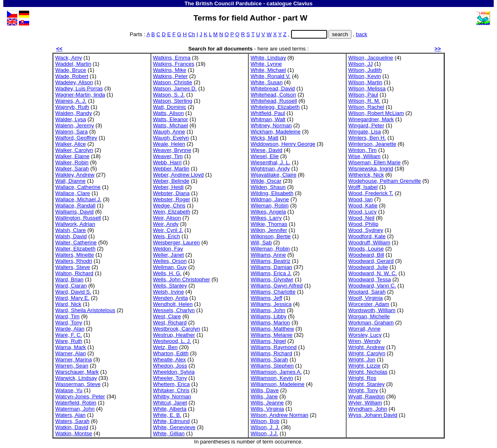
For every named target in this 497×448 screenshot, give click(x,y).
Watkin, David (72, 427)
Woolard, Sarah (367, 292)
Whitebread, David (273, 88)
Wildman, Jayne (269, 199)
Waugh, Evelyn (171, 138)
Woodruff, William (369, 242)
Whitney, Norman (271, 125)
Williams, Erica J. (271, 273)
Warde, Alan (70, 329)
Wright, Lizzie (364, 366)
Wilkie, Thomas (269, 224)
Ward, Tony (69, 323)
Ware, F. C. (68, 335)
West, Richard (170, 323)
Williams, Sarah (269, 360)
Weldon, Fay (168, 249)
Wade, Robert (72, 76)
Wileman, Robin (269, 206)
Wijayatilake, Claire (273, 175)
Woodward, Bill (366, 255)
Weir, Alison (167, 218)
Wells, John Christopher (181, 279)
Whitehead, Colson (273, 95)
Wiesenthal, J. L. (270, 162)
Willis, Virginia (267, 409)
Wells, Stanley (170, 286)
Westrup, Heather (174, 335)
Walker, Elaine (72, 156)
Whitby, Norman (172, 396)
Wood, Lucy (362, 212)
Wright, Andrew (366, 347)
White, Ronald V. (270, 76)
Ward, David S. (73, 292)
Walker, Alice (71, 144)
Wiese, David (266, 150)
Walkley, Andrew (75, 175)
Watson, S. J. (169, 95)
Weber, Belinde (171, 181)
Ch (192, 34)
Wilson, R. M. (364, 101)
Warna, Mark (71, 347)
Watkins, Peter (170, 76)
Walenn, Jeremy (74, 125)
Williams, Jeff (266, 298)
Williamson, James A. (276, 372)
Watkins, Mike (170, 70)
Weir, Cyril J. (168, 230)
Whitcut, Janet (170, 403)
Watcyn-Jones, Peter (80, 396)
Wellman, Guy (170, 267)
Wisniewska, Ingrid (371, 169)
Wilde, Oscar (266, 181)
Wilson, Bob (265, 421)
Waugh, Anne (169, 132)
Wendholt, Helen (173, 304)
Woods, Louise (366, 249)
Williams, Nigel (268, 341)
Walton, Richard (74, 273)
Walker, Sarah (72, 169)
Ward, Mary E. (72, 298)
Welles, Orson (170, 261)
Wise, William (364, 156)
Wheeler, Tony (170, 378)
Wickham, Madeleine (275, 132)
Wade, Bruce (71, 70)
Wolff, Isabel (363, 187)
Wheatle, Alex (169, 360)
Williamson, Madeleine (277, 384)
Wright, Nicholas (368, 372)
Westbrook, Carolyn (177, 329)
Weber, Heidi (168, 187)
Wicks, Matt (264, 138)
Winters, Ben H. (367, 138)
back (362, 34)
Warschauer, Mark (77, 372)
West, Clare (167, 316)
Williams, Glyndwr (272, 279)
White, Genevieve (174, 427)
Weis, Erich (166, 236)
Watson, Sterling (173, 101)
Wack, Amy (68, 58)
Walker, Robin (72, 162)
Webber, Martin (171, 169)
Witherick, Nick (366, 175)
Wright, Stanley (366, 384)
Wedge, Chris (169, 206)
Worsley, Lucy (365, 335)
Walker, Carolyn (74, 150)
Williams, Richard (271, 353)
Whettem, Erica (171, 384)
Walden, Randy (73, 113)
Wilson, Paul (363, 95)
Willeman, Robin (270, 249)
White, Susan (266, 82)
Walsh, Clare (71, 230)
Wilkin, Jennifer (269, 230)
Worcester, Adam (369, 304)
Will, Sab (261, 242)
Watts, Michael (170, 125)
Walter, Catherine (76, 242)
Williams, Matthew (272, 329)
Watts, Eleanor (171, 119)
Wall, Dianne (70, 181)
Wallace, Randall (75, 206)
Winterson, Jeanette (372, 144)
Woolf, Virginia (365, 298)
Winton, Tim (362, 150)
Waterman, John (75, 409)
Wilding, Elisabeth (272, 193)
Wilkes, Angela (268, 212)
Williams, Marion (270, 323)
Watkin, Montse (74, 433)
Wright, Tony (363, 390)
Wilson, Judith (365, 70)
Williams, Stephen (272, 366)
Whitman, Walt (268, 119)
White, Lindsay (268, 58)
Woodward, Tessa (370, 279)
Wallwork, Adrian (75, 224)
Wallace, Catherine (78, 187)
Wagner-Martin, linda (80, 95)
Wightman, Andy (270, 169)
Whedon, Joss (170, 366)
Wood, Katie (363, 206)
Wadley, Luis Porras (79, 88)
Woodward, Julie (368, 267)
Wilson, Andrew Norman (279, 415)
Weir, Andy (166, 224)
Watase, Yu (69, 390)
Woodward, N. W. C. (373, 273)
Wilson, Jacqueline (371, 58)
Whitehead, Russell (274, 101)
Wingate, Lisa (364, 132)
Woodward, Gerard (371, 261)
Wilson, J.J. (264, 433)
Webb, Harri (167, 162)
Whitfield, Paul (268, 113)
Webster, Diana (171, 193)
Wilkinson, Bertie (270, 236)
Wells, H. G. (167, 273)
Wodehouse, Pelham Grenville (385, 181)
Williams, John (268, 310)
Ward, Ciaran (71, 286)
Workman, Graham (371, 323)
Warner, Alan (71, 353)
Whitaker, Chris (171, 390)
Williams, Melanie (271, 335)
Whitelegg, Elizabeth (275, 107)
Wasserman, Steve (78, 384)
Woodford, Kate (367, 236)
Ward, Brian (69, 279)
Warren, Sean (72, 366)
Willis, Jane (264, 396)
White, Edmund (171, 421)
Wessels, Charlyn (174, 310)
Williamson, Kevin (272, 378)
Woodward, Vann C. (372, 286)
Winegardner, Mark (371, 119)
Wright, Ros (362, 378)
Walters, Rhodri (74, 261)
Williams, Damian (271, 267)
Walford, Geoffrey (76, 138)
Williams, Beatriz (270, 261)
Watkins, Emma (172, 58)
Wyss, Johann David (373, 415)
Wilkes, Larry (266, 218)
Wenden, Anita (170, 298)
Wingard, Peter (366, 125)
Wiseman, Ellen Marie (374, 162)
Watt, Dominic (170, 107)
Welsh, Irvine (169, 292)
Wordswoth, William (372, 310)
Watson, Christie (173, 82)
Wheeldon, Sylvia (174, 372)
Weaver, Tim (168, 156)
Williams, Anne (268, 255)
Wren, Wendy (364, 341)
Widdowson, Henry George (283, 144)
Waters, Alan (70, 415)
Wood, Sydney (366, 230)
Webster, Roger (172, 199)
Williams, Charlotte (273, 292)
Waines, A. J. (71, 101)
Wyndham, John (368, 409)
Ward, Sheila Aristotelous (85, 310)
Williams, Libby (268, 316)
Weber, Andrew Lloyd (178, 175)
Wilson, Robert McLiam (376, 113)
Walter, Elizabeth (75, 249)
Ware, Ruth (69, 341)
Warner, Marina (73, 360)
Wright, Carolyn (367, 353)
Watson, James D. (175, 88)
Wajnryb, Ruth (72, 107)
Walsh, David (71, 236)
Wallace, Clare (73, 193)
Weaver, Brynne (172, 150)
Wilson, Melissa (367, 88)
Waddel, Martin (73, 64)
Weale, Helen (169, 144)
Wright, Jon (362, 360)
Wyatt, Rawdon (366, 396)
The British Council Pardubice (223, 3)
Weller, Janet (169, 255)
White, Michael (268, 70)
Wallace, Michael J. (78, 199)
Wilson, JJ (361, 64)
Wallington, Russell (78, 218)
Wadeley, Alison (74, 82)
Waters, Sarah (72, 421)
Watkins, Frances (174, 64)
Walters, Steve (73, 267)
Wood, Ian (361, 199)
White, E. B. (167, 415)
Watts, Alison (168, 113)
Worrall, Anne (364, 329)
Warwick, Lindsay (76, 378)
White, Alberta (170, 409)
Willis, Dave (264, 390)
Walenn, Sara (71, 132)
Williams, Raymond (273, 347)
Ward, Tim (67, 316)
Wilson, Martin (365, 82)
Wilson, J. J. (265, 427)
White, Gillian (169, 433)
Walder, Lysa (71, 119)
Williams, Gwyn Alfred (276, 286)
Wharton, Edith (171, 353)
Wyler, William (365, 403)
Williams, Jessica (271, 304)
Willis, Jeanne (267, 403)
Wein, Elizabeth (172, 212)
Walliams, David (74, 212)
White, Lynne (266, 64)
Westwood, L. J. (172, 341)
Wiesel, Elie (264, 156)
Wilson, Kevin (364, 76)
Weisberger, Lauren (176, 242)
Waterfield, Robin (76, 403)
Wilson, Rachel (366, 107)
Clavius (303, 3)
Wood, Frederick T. (371, 193)
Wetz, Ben (165, 347)
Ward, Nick (68, 304)
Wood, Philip (363, 224)
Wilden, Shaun (268, 187)
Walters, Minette (74, 255)
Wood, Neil (361, 218)
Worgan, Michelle (369, 316)
